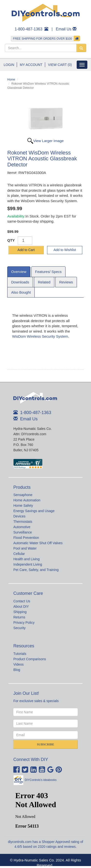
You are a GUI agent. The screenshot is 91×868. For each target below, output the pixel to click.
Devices (19, 516)
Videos (19, 664)
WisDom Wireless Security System (40, 336)
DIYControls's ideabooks (41, 780)
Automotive (22, 527)
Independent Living (28, 564)
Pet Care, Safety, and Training (36, 570)
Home (11, 80)
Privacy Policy (24, 623)
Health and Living (26, 559)
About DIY (21, 606)
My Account (31, 65)
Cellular (19, 554)
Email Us (64, 29)
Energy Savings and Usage (34, 511)
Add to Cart (26, 250)
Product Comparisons (30, 659)
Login (9, 65)
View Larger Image (49, 141)
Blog (17, 670)
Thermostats (23, 522)
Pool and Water (25, 548)
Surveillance (23, 532)
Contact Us (22, 601)
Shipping (20, 612)
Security (20, 628)
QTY (11, 240)
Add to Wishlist (65, 250)
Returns (19, 617)
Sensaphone (23, 495)
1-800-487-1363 (28, 29)
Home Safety (23, 506)
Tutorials (20, 654)
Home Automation (27, 500)
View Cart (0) (60, 65)
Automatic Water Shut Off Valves (38, 543)
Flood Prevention (26, 538)
